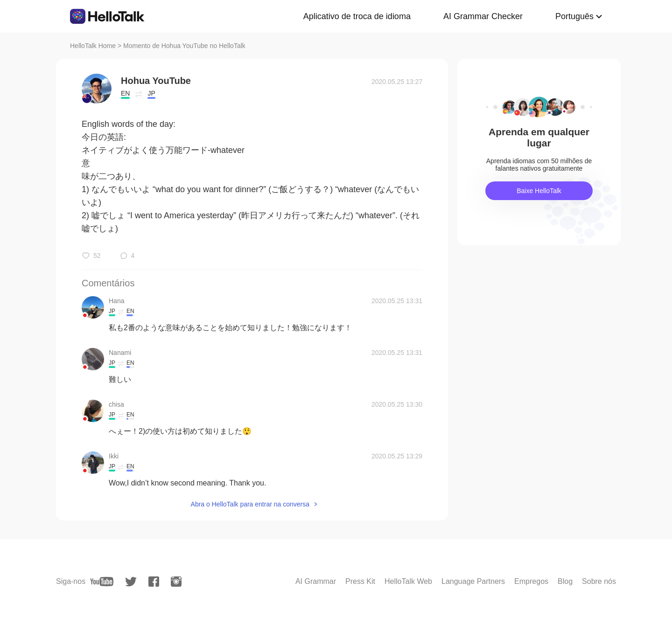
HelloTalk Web (408, 581)
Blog (565, 581)
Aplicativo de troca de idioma (357, 16)
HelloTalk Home (93, 46)
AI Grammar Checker (483, 16)
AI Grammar (316, 581)
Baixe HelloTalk (539, 191)
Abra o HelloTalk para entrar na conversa (250, 504)
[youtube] (102, 582)
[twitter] (131, 582)
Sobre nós (599, 581)
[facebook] (154, 582)
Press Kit (360, 581)
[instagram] (176, 582)
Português (574, 16)
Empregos (531, 581)
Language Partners (473, 581)
